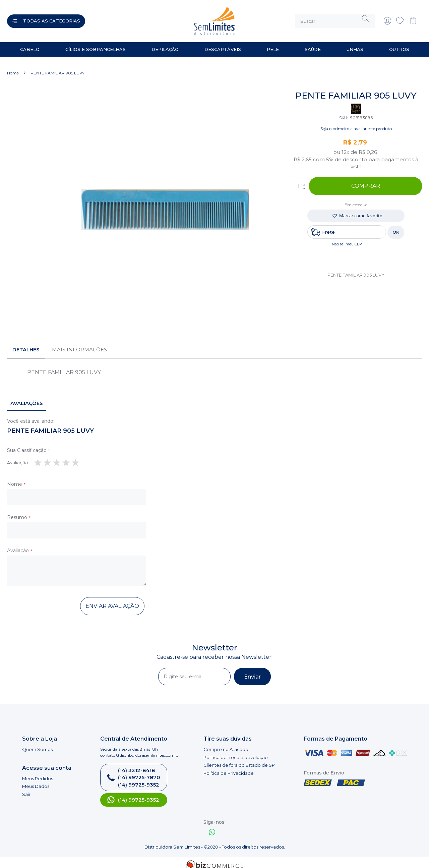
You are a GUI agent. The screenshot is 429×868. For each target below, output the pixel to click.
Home (13, 68)
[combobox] (335, 18)
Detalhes (26, 344)
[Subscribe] (252, 671)
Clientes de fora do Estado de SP (239, 760)
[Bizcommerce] (214, 860)
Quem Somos (37, 744)
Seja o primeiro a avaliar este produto (356, 123)
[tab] (26, 344)
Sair (26, 789)
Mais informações (79, 344)
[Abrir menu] (46, 18)
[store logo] (152, 18)
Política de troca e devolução (236, 752)
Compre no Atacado (226, 744)
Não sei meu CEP (347, 239)
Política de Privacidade (229, 768)
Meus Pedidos (38, 773)
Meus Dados (36, 781)
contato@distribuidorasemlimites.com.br (140, 750)
